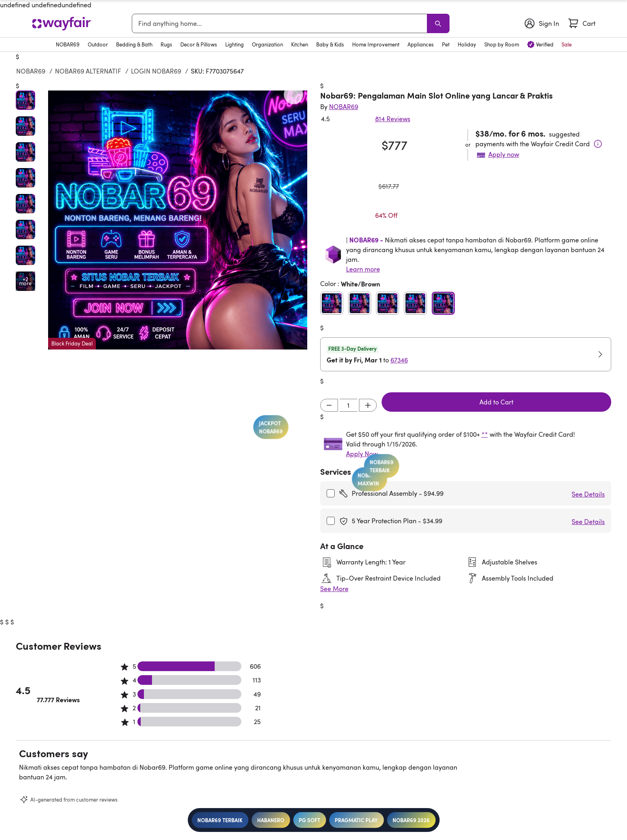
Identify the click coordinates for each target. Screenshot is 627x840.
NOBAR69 (31, 71)
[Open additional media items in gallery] (25, 281)
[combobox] (281, 23)
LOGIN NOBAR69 (156, 71)
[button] (178, 220)
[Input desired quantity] (348, 405)
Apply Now (362, 454)
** (485, 434)
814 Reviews (393, 119)
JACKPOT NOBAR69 (275, 456)
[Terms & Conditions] (598, 144)
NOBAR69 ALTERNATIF (88, 71)
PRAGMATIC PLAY (356, 820)
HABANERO (271, 820)
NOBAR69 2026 (411, 820)
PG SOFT (309, 820)
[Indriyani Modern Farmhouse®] (344, 107)
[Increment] (368, 405)
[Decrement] (329, 405)
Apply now (504, 154)
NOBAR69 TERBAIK (220, 820)
